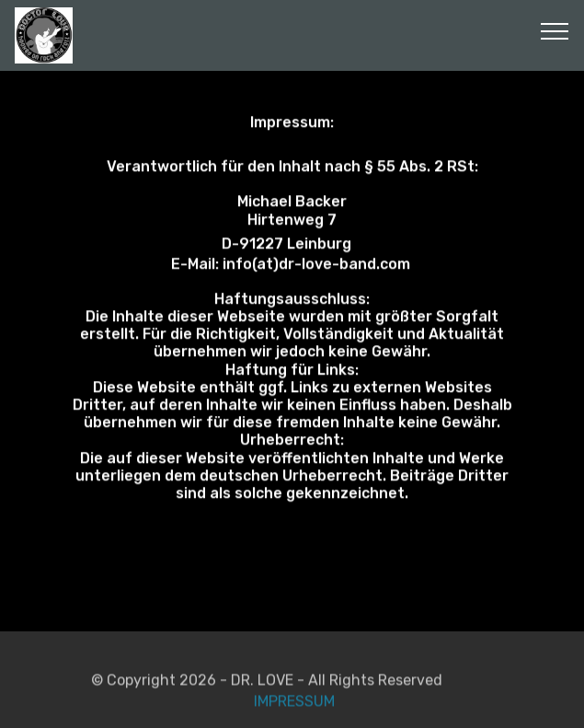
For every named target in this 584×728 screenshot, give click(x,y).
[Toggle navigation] (555, 30)
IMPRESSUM (292, 707)
